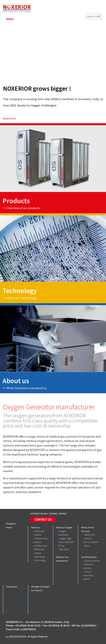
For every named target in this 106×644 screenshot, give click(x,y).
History (38, 535)
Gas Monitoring (89, 557)
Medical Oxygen (64, 527)
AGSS (87, 546)
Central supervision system (88, 575)
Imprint (63, 514)
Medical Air (90, 535)
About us (35, 527)
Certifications (41, 546)
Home (9, 527)
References (39, 549)
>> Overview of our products (21, 208)
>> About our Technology (20, 298)
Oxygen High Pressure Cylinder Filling (66, 542)
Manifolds (64, 549)
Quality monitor (92, 561)
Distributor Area (39, 514)
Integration (12, 587)
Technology (40, 560)
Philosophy (40, 531)
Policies (38, 553)
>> (25, 388)
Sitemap (53, 514)
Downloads (40, 557)
